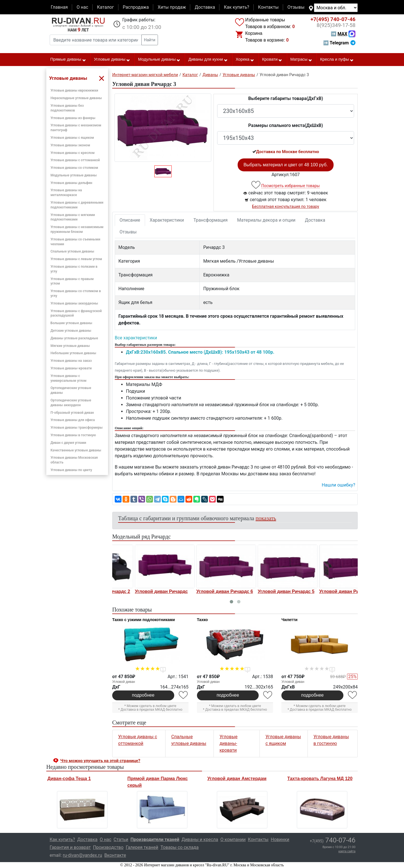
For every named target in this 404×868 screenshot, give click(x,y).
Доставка (205, 7)
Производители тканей (155, 839)
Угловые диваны (112, 60)
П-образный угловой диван (72, 413)
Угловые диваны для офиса (73, 420)
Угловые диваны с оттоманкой (75, 160)
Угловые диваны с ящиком (72, 138)
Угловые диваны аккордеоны (74, 303)
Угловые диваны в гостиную (73, 435)
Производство (108, 847)
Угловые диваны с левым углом (76, 259)
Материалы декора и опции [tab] (266, 220)
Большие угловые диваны (71, 323)
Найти (150, 40)
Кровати (272, 60)
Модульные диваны (159, 60)
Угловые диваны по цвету (71, 470)
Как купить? (237, 7)
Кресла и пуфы (337, 60)
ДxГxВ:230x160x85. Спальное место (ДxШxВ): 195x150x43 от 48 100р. (200, 352)
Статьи (121, 839)
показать (266, 518)
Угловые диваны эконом (70, 145)
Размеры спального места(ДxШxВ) (286, 125)
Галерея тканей (142, 847)
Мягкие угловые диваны (70, 346)
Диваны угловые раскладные (74, 338)
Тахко (202, 620)
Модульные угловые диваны (74, 175)
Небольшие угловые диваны (73, 353)
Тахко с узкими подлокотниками (144, 620)
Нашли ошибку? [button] (338, 485)
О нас (82, 7)
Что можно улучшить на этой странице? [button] (100, 761)
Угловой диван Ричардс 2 (141, 591)
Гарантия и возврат (70, 847)
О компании (233, 839)
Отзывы (296, 7)
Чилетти (289, 620)
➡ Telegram (339, 43)
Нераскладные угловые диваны (76, 98)
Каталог (105, 7)
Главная (59, 7)
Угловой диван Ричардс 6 (264, 591)
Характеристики (167, 220)
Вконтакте (115, 855)
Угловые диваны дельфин (71, 183)
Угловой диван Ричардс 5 (326, 591)
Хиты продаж (172, 7)
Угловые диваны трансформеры (77, 428)
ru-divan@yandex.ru (82, 855)
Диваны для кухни (208, 60)
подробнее (143, 695)
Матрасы (301, 60)
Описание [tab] (130, 220)
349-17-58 (336, 25)
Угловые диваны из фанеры (73, 118)
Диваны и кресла (200, 839)
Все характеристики (136, 338)
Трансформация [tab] (211, 220)
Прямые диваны (68, 60)
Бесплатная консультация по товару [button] (286, 206)
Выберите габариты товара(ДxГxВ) (286, 98)
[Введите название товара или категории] (96, 40)
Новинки (280, 839)
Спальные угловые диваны (72, 251)
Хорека (245, 60)
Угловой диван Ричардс (201, 591)
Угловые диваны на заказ (71, 361)
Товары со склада (180, 847)
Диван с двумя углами (68, 443)
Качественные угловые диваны (76, 450)
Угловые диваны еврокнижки (74, 90)
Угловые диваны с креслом (73, 153)
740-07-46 (333, 19)
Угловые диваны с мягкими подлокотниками (73, 217)
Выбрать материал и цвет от (286, 165)
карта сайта (347, 851)
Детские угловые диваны (71, 331)
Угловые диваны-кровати (71, 368)
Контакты (268, 7)
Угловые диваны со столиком (74, 168)
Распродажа (136, 7)
